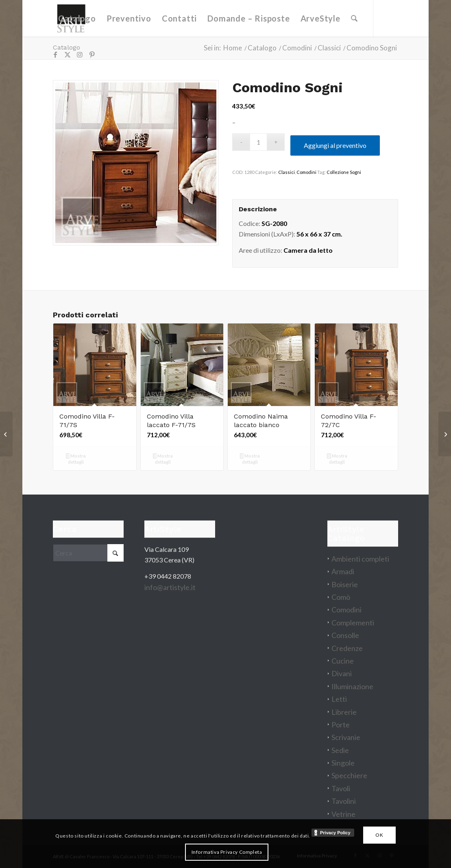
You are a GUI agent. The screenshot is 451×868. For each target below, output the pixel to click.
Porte (341, 725)
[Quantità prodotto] (258, 142)
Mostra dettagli (76, 459)
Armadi (343, 571)
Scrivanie (346, 737)
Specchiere (349, 775)
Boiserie (345, 584)
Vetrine (343, 814)
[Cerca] (354, 18)
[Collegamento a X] (68, 54)
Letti (339, 699)
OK (379, 835)
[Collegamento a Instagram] (80, 54)
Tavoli (341, 788)
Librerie (344, 712)
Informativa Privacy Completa (227, 852)
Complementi (353, 623)
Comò (341, 597)
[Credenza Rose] (6, 434)
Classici (287, 172)
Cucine (343, 661)
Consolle (345, 635)
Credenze (347, 648)
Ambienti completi (360, 559)
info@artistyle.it (170, 587)
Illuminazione (352, 686)
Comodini (306, 172)
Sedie (340, 750)
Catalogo (66, 47)
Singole (343, 763)
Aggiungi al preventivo (335, 145)
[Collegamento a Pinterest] (92, 54)
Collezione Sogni (344, 172)
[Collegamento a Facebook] (55, 54)
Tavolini (344, 801)
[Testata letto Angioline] (445, 434)
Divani (342, 673)
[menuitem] (77, 18)
